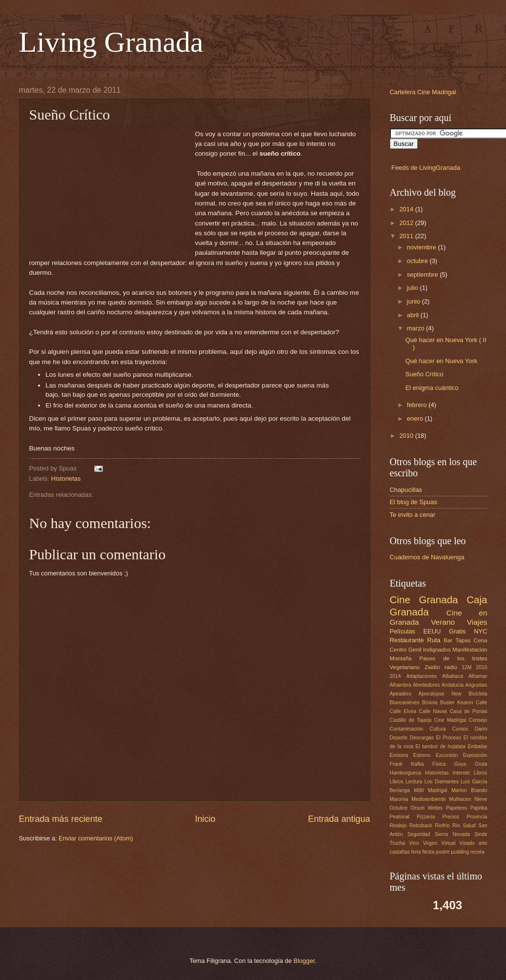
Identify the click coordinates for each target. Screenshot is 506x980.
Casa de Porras (469, 711)
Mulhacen (460, 799)
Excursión (447, 755)
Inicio (205, 819)
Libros (480, 773)
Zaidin (432, 667)
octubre (418, 261)
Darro (481, 729)
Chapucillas (406, 490)
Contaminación (407, 729)
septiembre (423, 275)
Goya (460, 764)
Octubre (399, 808)
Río (456, 826)
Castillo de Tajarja (411, 720)
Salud (469, 826)
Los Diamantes (442, 782)
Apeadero (401, 694)
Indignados (437, 650)
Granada (438, 600)
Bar (448, 640)
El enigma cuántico (432, 388)
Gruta (481, 764)
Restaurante (407, 640)
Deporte (399, 738)
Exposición (475, 755)
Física (439, 764)
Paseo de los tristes (453, 658)
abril (414, 315)
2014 (407, 209)
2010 (407, 436)
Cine (400, 600)
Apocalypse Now (440, 694)
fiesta (429, 852)
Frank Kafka (407, 764)
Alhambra (401, 685)
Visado (467, 843)
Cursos (460, 729)
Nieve (481, 799)
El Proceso (449, 738)
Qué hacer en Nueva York (441, 361)
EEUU (432, 631)
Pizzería (426, 817)
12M (466, 667)
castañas (400, 852)
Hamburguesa (406, 773)
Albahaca (453, 676)
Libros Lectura (406, 782)
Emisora (399, 755)
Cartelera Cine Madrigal (423, 92)
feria (416, 852)
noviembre (423, 247)
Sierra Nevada (452, 834)
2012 (407, 223)
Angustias (476, 685)
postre (443, 852)
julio (413, 288)
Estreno (422, 755)
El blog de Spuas (414, 502)
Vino (414, 843)
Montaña (401, 658)
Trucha (398, 843)
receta (477, 852)
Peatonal (400, 817)
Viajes (477, 622)
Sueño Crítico (425, 374)
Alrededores (426, 685)
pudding (460, 852)
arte (483, 843)
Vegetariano (405, 667)
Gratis (457, 631)
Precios (451, 817)
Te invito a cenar (413, 515)
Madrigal (438, 790)
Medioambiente (428, 799)
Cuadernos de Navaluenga (427, 557)
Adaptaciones (422, 676)
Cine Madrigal (450, 720)
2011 (407, 236)
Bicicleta (478, 694)
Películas (403, 631)
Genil (415, 650)
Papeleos (456, 808)
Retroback (421, 826)
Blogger (304, 961)
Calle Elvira (403, 711)
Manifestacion (470, 650)
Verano (443, 622)
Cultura (437, 729)
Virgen (430, 843)
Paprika (479, 808)
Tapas (463, 640)
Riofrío (442, 826)
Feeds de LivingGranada (426, 168)
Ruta (434, 640)
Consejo (478, 720)
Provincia (477, 817)
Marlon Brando (469, 790)
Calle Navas (433, 711)
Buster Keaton (457, 703)
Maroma (399, 799)
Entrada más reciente (61, 819)
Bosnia (430, 703)
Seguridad (419, 834)
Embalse (477, 746)
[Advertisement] (112, 190)
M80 (419, 790)
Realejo (398, 826)
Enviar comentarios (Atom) (96, 838)
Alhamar (478, 676)
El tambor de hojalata (441, 746)
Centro (398, 650)
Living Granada (111, 42)
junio (415, 301)
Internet (461, 773)
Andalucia (453, 685)
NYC (480, 631)
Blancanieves (405, 703)
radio (451, 667)
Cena (481, 640)
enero (416, 419)
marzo (416, 328)
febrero (418, 405)
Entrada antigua (339, 819)
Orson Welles (427, 808)
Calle (481, 703)
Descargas (422, 738)
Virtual (448, 843)
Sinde (481, 834)
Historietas (66, 479)
